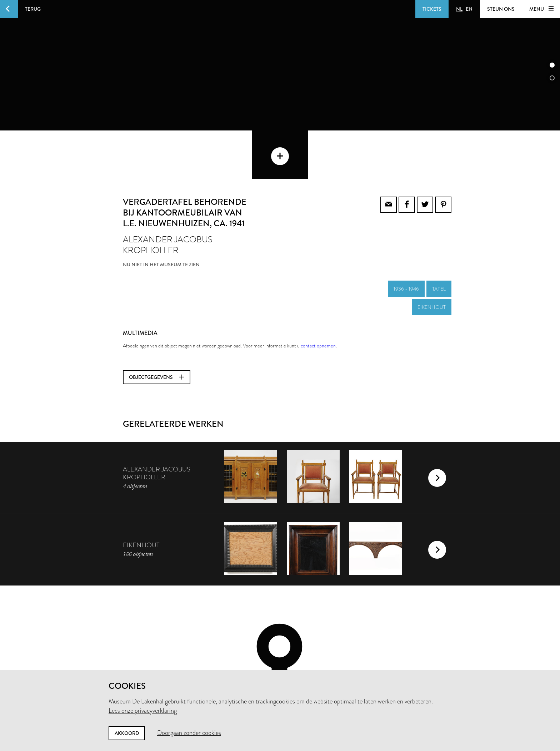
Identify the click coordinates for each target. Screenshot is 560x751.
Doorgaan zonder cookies (189, 733)
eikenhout (432, 259)
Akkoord (127, 733)
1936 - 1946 (406, 241)
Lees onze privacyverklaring (143, 711)
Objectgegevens (157, 329)
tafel (439, 241)
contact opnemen (318, 297)
